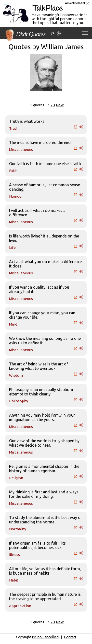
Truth (14, 128)
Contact (70, 637)
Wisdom (16, 375)
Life (12, 247)
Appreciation (20, 606)
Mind (13, 324)
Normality (18, 529)
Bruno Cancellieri (45, 637)
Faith (13, 171)
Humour (16, 196)
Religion (16, 478)
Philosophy (19, 401)
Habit (14, 580)
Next (60, 105)
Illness (14, 555)
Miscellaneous (21, 149)
